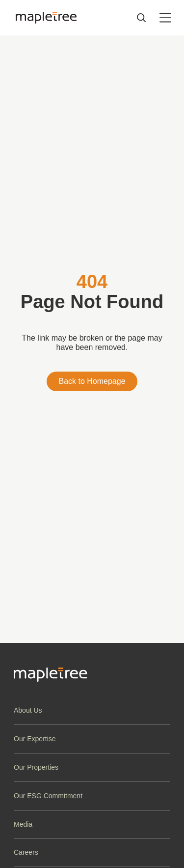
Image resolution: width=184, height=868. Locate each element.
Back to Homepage (92, 381)
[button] (92, 710)
